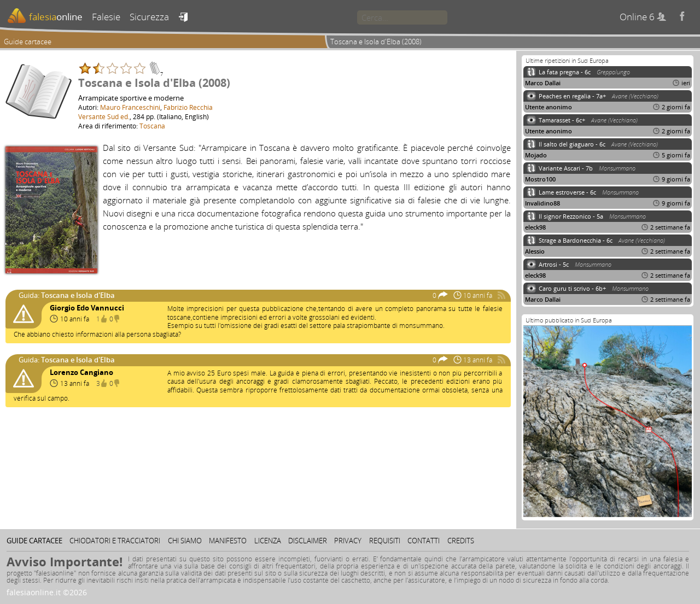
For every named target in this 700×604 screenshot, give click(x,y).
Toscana (152, 126)
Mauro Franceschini (130, 107)
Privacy (348, 541)
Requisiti (385, 541)
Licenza (268, 541)
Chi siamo (185, 541)
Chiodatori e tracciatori (115, 541)
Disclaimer (308, 541)
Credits (461, 541)
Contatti (424, 541)
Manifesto (228, 541)
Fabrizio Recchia (188, 107)
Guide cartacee (28, 42)
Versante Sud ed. (104, 116)
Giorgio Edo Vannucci (87, 308)
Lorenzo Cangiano (81, 372)
